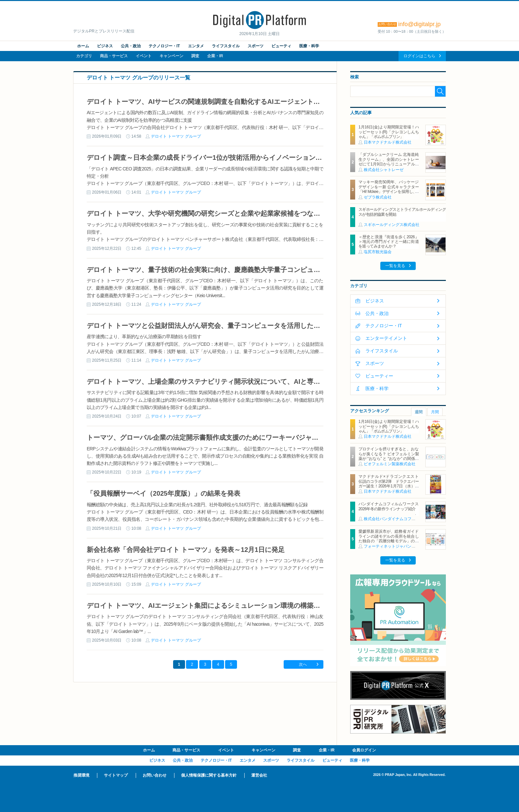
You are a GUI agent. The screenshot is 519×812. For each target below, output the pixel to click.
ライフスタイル (226, 46)
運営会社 (259, 775)
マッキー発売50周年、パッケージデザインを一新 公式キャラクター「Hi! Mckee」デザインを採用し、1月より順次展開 (389, 189)
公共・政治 (131, 46)
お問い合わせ (155, 775)
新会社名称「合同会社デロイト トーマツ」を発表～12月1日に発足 (186, 550)
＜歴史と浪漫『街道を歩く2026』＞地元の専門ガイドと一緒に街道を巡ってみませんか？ (389, 242)
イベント (144, 56)
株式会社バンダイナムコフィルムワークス (401, 519)
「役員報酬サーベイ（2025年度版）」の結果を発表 (164, 493)
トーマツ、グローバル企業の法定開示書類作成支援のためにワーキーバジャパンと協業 (216, 437)
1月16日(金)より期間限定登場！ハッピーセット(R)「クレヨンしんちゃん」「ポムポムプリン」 (389, 132)
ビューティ (281, 46)
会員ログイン (364, 750)
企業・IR (215, 56)
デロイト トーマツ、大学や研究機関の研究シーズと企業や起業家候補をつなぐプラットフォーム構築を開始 (246, 213)
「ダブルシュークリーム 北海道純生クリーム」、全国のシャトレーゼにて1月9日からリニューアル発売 (389, 162)
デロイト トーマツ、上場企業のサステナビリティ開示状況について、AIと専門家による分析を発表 (233, 382)
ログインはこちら (419, 56)
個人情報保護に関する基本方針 (209, 775)
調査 (195, 56)
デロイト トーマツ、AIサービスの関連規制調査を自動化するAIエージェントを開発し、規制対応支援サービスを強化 (260, 102)
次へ (303, 664)
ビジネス (105, 46)
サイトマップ (116, 775)
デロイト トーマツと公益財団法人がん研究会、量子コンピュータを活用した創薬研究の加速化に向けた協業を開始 (256, 326)
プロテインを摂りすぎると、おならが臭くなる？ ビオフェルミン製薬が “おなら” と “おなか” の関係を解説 (389, 456)
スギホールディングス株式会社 (392, 225)
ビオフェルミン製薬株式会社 (390, 464)
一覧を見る (395, 266)
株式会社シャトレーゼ (384, 170)
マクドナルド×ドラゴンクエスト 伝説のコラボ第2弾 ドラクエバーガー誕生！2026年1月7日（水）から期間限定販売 (390, 484)
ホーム (83, 46)
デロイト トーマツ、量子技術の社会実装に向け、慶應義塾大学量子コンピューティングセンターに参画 (240, 270)
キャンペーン (171, 56)
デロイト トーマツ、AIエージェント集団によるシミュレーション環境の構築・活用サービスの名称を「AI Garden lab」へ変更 (274, 606)
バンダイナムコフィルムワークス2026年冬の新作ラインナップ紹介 (389, 506)
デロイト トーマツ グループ (176, 136)
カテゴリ (84, 56)
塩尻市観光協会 (378, 252)
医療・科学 (309, 46)
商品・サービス (114, 56)
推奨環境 (81, 775)
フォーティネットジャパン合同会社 (396, 546)
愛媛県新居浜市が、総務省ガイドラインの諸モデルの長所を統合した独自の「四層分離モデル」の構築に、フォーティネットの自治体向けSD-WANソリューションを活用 (389, 541)
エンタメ (196, 46)
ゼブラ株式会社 (378, 197)
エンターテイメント (386, 338)
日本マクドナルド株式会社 (388, 142)
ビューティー (379, 376)
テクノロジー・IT (164, 46)
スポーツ (256, 46)
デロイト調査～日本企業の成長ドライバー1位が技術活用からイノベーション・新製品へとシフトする (237, 158)
